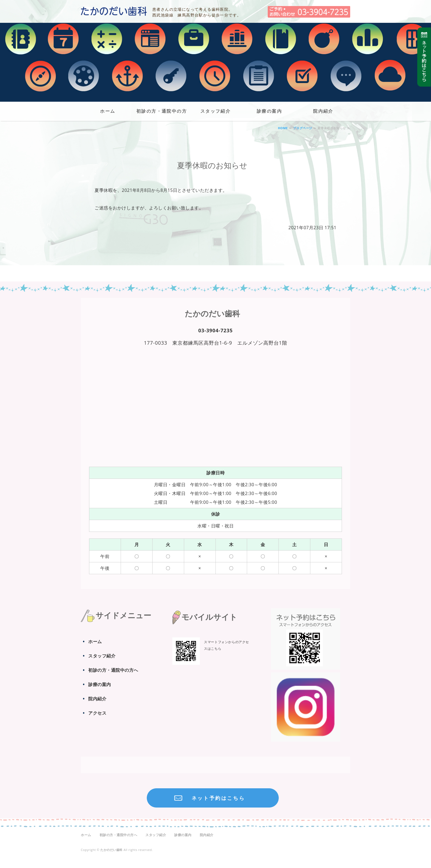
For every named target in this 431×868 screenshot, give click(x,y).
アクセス (97, 713)
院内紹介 (323, 111)
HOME (283, 128)
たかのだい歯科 (114, 11)
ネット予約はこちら (218, 798)
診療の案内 (269, 111)
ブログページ (302, 128)
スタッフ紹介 (215, 111)
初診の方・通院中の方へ (162, 114)
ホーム (108, 111)
